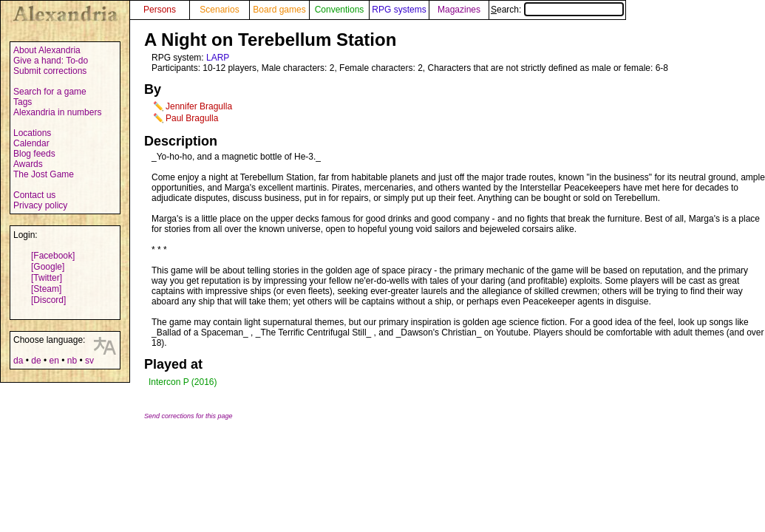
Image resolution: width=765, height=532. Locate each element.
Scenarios (219, 10)
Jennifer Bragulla (199, 106)
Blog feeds (34, 154)
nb (72, 361)
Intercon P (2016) (183, 382)
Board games (279, 10)
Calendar (31, 143)
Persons (160, 10)
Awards (28, 164)
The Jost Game (44, 174)
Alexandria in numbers (57, 112)
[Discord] (48, 300)
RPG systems (399, 10)
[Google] (48, 267)
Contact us (34, 195)
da (18, 361)
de (36, 361)
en (54, 361)
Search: (557, 10)
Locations (32, 133)
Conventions (340, 10)
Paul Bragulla (192, 118)
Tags (23, 102)
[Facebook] (53, 256)
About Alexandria (47, 50)
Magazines (459, 10)
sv (89, 361)
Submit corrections (50, 71)
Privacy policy (40, 205)
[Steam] (46, 289)
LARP (218, 58)
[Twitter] (47, 278)
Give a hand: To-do (51, 61)
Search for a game (50, 92)
